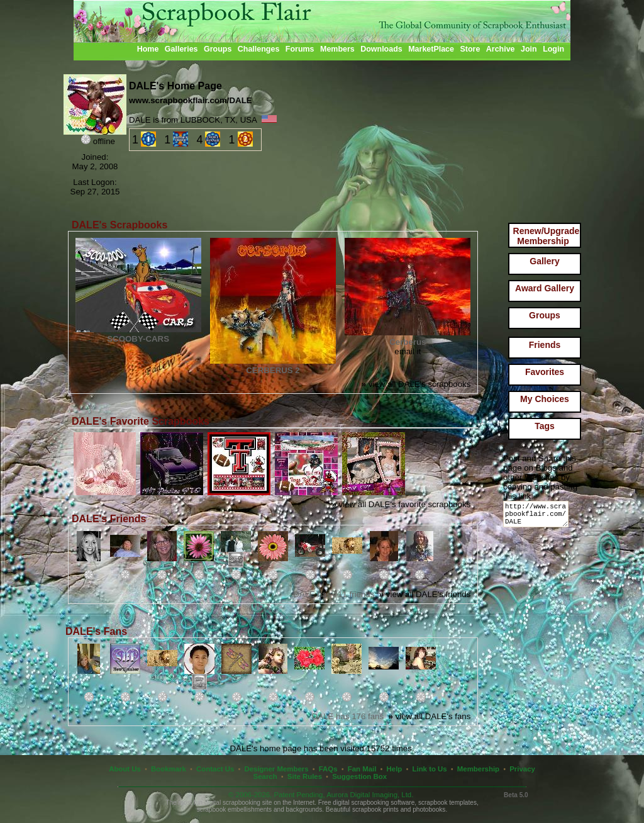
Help (395, 769)
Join (529, 49)
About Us (125, 769)
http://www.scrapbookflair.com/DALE (538, 517)
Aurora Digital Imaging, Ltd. (370, 795)
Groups (218, 49)
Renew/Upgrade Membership (547, 236)
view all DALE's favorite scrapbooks (402, 504)
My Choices (545, 399)
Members (337, 49)
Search (265, 776)
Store (470, 49)
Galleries (181, 49)
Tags (545, 426)
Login (553, 49)
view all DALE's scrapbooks (416, 384)
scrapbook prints (375, 809)
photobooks (429, 809)
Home (148, 49)
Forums (300, 49)
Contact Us (215, 769)
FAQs (328, 769)
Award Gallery (545, 288)
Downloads (381, 49)
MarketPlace (431, 49)
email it (408, 351)
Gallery (544, 261)
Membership (478, 769)
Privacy (522, 769)
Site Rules (305, 776)
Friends (545, 345)
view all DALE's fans (429, 716)
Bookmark (169, 769)
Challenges (259, 49)
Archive (501, 49)
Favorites (545, 372)
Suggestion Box (359, 776)
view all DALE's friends (425, 594)
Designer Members (276, 769)
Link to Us (430, 769)
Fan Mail (362, 769)
